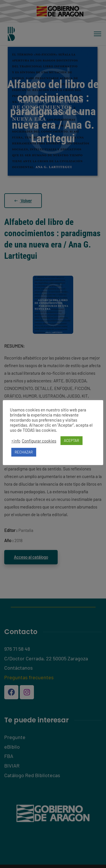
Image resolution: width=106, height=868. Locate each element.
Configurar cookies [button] (39, 441)
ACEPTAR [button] (72, 440)
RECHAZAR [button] (24, 452)
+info (16, 441)
